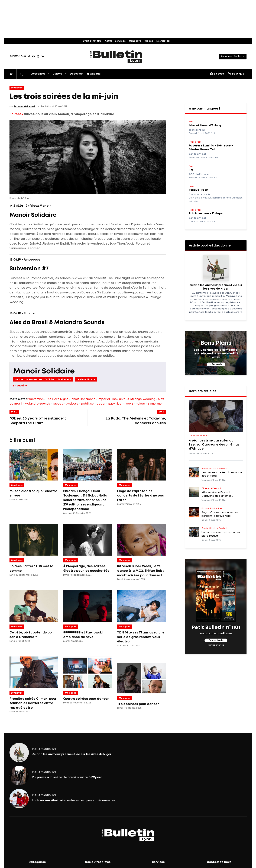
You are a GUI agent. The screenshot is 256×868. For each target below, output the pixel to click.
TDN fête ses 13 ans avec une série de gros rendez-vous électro (141, 637)
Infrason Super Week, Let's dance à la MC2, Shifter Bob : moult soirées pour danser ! (140, 571)
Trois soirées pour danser (138, 704)
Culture (58, 74)
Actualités (38, 74)
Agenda (94, 74)
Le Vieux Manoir (86, 379)
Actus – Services (115, 41)
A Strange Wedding (141, 399)
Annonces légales (231, 56)
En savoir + (20, 386)
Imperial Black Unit (111, 399)
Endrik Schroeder (93, 404)
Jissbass (72, 404)
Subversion (35, 399)
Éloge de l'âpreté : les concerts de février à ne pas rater (141, 496)
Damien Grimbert (25, 106)
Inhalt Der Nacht (83, 399)
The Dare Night (57, 399)
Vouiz (129, 404)
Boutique (236, 74)
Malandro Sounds (37, 404)
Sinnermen (156, 404)
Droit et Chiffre (92, 41)
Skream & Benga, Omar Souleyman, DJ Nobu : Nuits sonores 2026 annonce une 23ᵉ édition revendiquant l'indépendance (85, 500)
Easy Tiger (115, 404)
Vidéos (149, 41)
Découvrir (76, 74)
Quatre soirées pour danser (86, 699)
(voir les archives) (216, 645)
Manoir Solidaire (44, 371)
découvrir (216, 364)
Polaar (140, 404)
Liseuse (217, 74)
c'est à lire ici (216, 640)
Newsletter (163, 41)
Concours (135, 41)
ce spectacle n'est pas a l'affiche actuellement (43, 379)
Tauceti (58, 404)
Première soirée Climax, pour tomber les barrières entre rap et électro (33, 703)
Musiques (17, 88)
